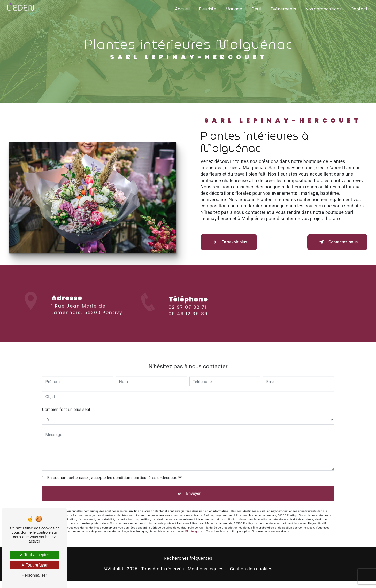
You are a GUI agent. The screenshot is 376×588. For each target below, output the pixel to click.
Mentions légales (206, 570)
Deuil (256, 9)
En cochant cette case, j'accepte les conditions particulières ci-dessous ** (115, 473)
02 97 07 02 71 (187, 313)
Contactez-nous (337, 242)
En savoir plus (230, 242)
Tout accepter (34, 555)
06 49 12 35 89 (188, 320)
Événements (283, 9)
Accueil (182, 9)
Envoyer (193, 489)
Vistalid (115, 570)
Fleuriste (207, 9)
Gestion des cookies (251, 570)
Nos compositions (323, 9)
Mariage (233, 9)
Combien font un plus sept (66, 405)
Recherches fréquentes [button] (188, 560)
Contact (359, 9)
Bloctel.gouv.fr (195, 528)
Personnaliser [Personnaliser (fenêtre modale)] (34, 575)
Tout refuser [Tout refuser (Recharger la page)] (34, 565)
